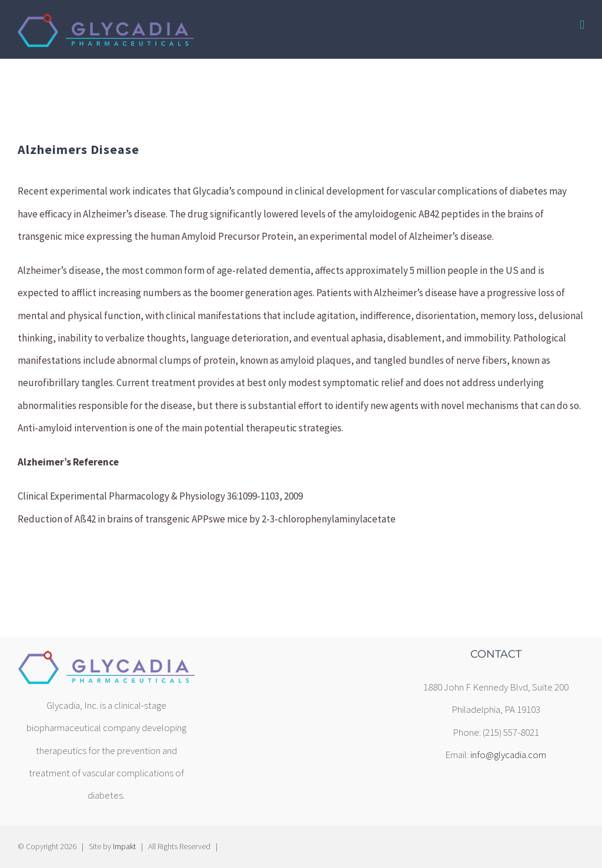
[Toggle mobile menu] (582, 25)
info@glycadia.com (508, 755)
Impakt (124, 846)
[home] (106, 660)
